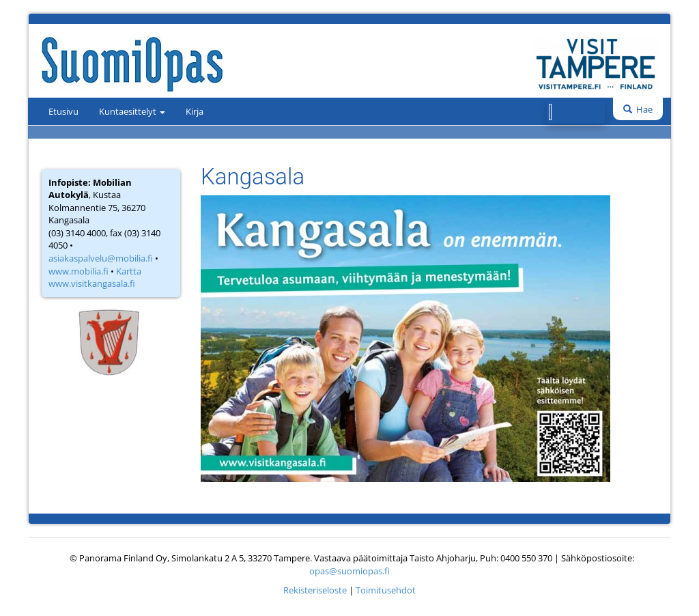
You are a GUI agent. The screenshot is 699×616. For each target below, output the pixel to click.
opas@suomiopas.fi (349, 571)
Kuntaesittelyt (132, 111)
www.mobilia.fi (79, 271)
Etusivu (63, 111)
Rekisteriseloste (315, 590)
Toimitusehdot (386, 590)
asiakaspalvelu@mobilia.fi (101, 258)
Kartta (129, 271)
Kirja (195, 111)
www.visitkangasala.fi (92, 283)
